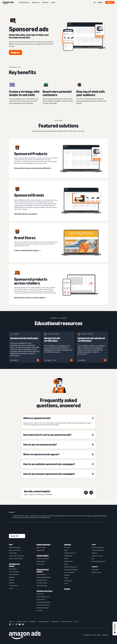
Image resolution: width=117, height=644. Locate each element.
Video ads (11, 580)
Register (110, 2)
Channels (67, 589)
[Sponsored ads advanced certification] (92, 347)
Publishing (67, 575)
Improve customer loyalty (16, 558)
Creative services (41, 561)
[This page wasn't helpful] (86, 493)
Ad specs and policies (97, 556)
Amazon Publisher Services (44, 602)
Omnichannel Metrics (42, 583)
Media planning (40, 550)
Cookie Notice (55, 621)
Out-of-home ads (14, 586)
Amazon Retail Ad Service (43, 605)
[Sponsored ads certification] (59, 347)
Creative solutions (43, 556)
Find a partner (95, 570)
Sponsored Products (14, 572)
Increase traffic (13, 553)
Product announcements (98, 550)
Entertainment (68, 556)
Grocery (66, 564)
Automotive (67, 547)
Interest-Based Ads (44, 621)
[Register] (15, 52)
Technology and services (45, 591)
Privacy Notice (32, 621)
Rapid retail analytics (42, 586)
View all (11, 588)
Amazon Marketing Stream (44, 577)
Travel (66, 583)
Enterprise (36, 2)
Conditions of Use (21, 621)
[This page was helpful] (91, 493)
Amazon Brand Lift (41, 574)
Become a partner (96, 572)
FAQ (93, 558)
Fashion (66, 558)
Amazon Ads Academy (98, 547)
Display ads (12, 577)
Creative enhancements (43, 558)
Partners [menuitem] (95, 567)
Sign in (100, 2)
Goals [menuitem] (11, 545)
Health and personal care (71, 567)
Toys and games (68, 581)
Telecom (66, 578)
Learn (53, 2)
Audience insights (41, 547)
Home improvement (69, 572)
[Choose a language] (17, 536)
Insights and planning (43, 545)
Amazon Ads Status (67, 621)
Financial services (69, 561)
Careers (77, 621)
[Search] (94, 3)
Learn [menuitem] (94, 545)
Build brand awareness (15, 547)
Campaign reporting (42, 580)
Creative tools (40, 564)
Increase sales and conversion (17, 556)
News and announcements (99, 561)
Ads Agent (39, 610)
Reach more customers (15, 550)
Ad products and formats (14, 565)
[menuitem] (17, 577)
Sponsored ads (13, 569)
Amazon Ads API (41, 599)
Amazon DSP (40, 594)
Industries (68, 545)
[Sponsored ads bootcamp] (25, 347)
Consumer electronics (70, 553)
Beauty (66, 550)
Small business (24, 2)
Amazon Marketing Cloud (43, 597)
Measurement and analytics (43, 571)
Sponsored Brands (14, 574)
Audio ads (11, 583)
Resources (94, 553)
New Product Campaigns (43, 608)
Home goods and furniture (71, 570)
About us (11, 621)
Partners (45, 2)
